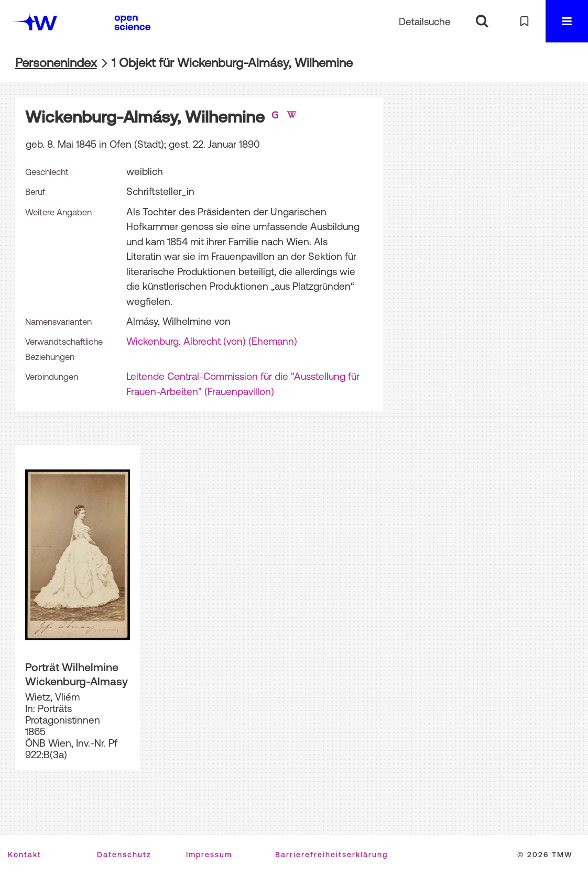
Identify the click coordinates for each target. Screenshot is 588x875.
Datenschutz (124, 855)
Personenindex (56, 63)
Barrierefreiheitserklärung (331, 855)
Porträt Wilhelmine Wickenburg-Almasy (77, 674)
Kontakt (25, 855)
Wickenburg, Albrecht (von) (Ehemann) (212, 341)
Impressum (209, 855)
